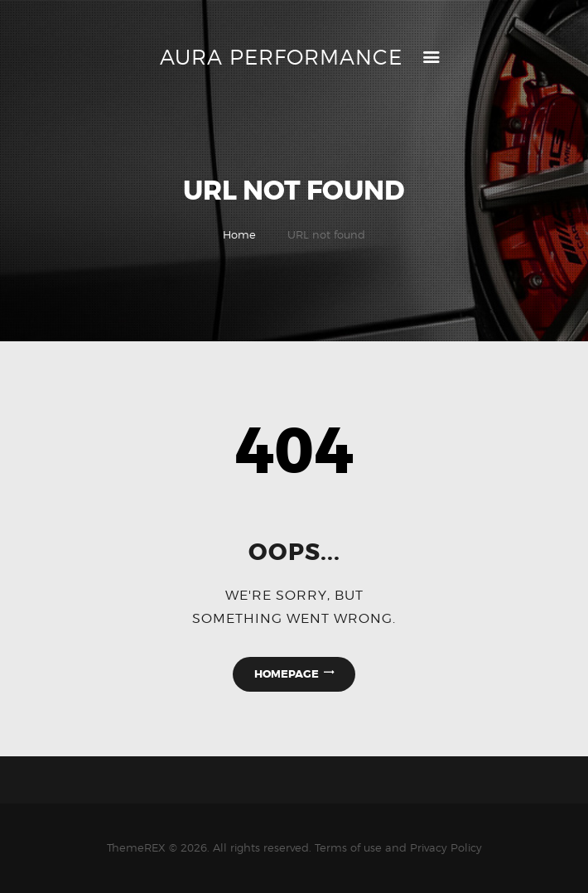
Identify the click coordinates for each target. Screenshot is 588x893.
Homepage (287, 674)
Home (239, 234)
